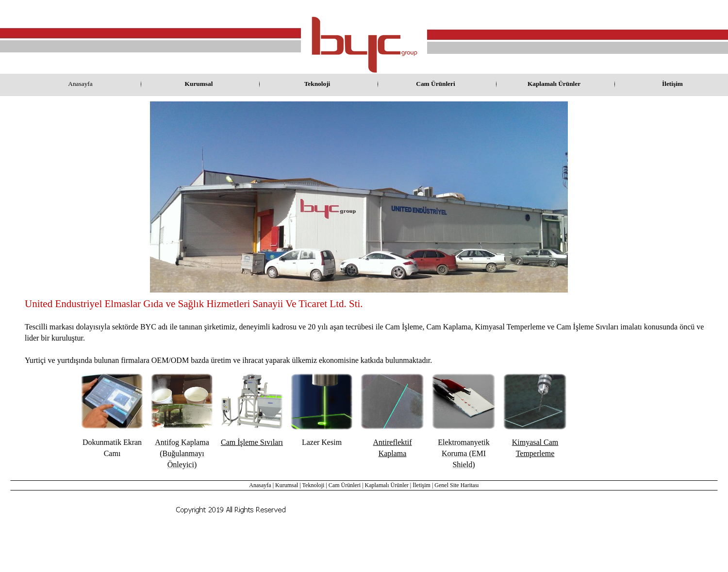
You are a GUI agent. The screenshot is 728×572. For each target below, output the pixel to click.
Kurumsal (287, 485)
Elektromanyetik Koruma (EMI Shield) (464, 453)
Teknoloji (314, 485)
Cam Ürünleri (345, 485)
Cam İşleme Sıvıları (252, 442)
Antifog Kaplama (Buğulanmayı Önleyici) (182, 453)
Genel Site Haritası (456, 485)
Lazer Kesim (322, 442)
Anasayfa (260, 485)
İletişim (422, 485)
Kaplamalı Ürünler (387, 485)
